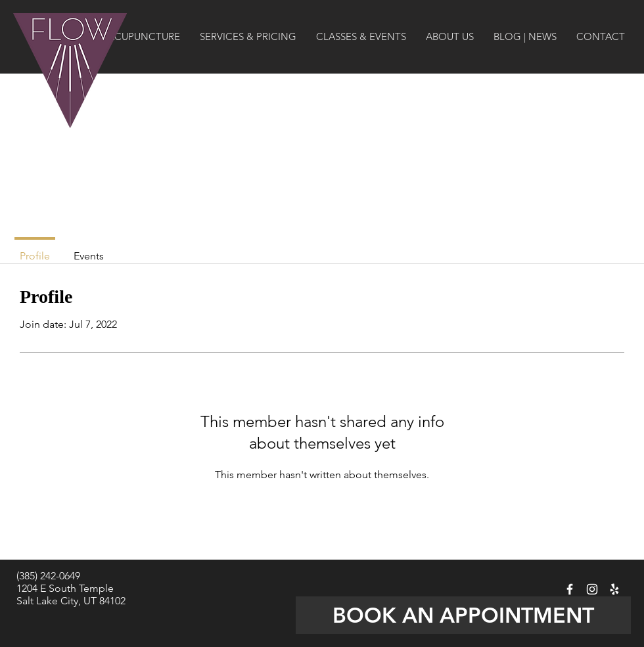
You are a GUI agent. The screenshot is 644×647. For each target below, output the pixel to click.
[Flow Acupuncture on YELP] (614, 589)
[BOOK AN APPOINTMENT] (463, 615)
